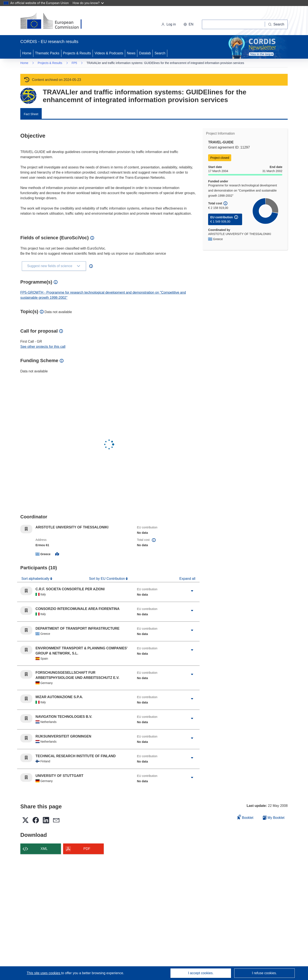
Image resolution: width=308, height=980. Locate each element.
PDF (87, 849)
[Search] (276, 24)
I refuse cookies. (264, 973)
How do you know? (88, 3)
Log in (169, 24)
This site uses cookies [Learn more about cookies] (44, 973)
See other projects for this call (43, 347)
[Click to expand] (192, 591)
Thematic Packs (47, 53)
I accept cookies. (201, 973)
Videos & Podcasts (109, 53)
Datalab (145, 53)
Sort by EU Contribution (107, 579)
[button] (188, 24)
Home (27, 53)
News (131, 53)
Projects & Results (77, 53)
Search (160, 53)
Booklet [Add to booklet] (246, 817)
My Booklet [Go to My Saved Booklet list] (274, 818)
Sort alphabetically (36, 579)
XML (44, 849)
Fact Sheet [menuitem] (31, 114)
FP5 (74, 63)
